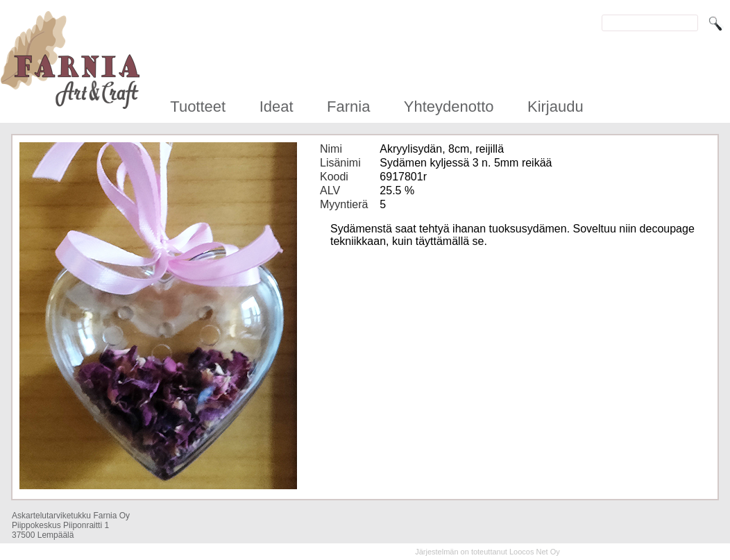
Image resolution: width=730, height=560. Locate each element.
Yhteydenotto (449, 107)
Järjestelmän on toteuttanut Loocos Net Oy (487, 552)
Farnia (348, 107)
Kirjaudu (555, 107)
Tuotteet (198, 107)
